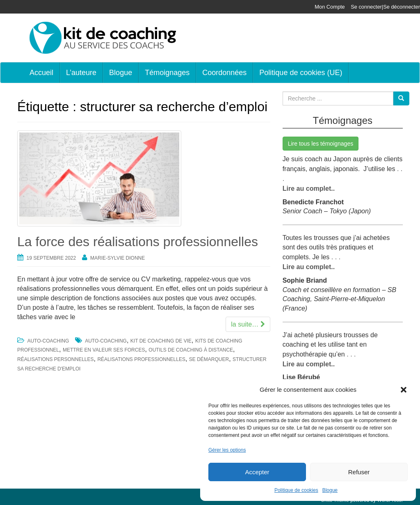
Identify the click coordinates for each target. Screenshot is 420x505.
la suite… (248, 324)
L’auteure (81, 73)
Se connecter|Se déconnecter (386, 7)
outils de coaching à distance (191, 350)
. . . (335, 255)
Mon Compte (330, 7)
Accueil (41, 73)
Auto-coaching (48, 341)
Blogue (330, 490)
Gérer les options (227, 450)
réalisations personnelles (56, 359)
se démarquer (209, 359)
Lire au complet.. (309, 187)
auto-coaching (106, 341)
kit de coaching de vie (161, 341)
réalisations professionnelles (141, 359)
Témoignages (167, 73)
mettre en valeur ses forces (104, 350)
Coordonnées (224, 73)
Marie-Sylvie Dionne (118, 258)
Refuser (359, 472)
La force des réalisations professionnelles (138, 242)
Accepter (257, 472)
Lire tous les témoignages (321, 144)
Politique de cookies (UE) (301, 73)
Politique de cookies (296, 490)
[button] (404, 390)
